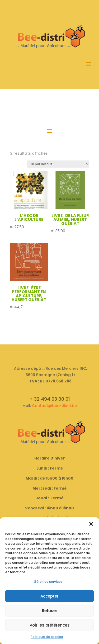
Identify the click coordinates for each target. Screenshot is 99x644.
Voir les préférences (50, 625)
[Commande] (58, 164)
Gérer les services (48, 582)
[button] (91, 524)
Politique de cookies (47, 637)
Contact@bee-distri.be (54, 406)
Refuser (50, 611)
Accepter (49, 596)
